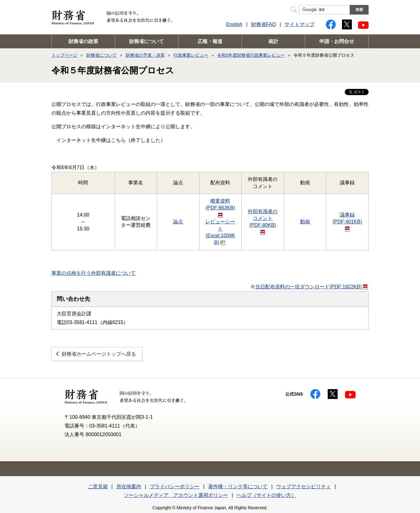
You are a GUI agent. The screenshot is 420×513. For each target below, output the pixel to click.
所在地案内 (129, 487)
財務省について (147, 41)
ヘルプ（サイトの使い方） (266, 495)
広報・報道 (210, 41)
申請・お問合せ (337, 41)
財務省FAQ (264, 24)
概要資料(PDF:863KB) (220, 208)
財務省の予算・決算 (145, 55)
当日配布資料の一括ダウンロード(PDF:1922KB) (311, 287)
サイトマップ (300, 24)
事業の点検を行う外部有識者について (94, 273)
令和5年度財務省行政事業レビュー (251, 55)
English (234, 24)
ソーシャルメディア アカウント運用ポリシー (176, 495)
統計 (273, 41)
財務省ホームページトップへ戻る (99, 354)
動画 (305, 222)
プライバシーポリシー (175, 487)
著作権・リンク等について (238, 487)
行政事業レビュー (191, 55)
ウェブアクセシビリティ (304, 487)
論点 (178, 222)
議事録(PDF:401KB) (347, 222)
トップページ (64, 55)
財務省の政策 (83, 41)
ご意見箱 (98, 487)
